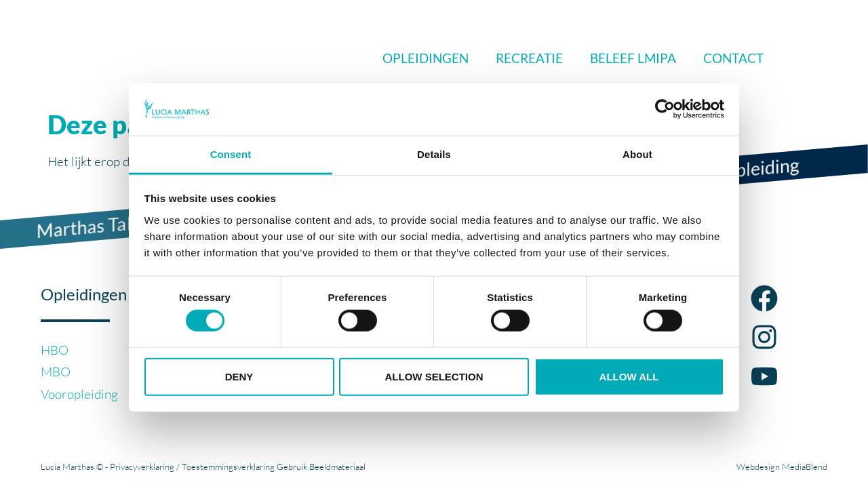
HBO (55, 350)
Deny (239, 376)
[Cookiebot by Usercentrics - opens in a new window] (665, 109)
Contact (733, 58)
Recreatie (529, 58)
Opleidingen (426, 58)
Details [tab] (434, 154)
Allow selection (434, 376)
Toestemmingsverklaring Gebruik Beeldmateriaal (274, 467)
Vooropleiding (79, 394)
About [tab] (637, 154)
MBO (56, 372)
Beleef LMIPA (633, 58)
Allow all (629, 376)
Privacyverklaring (142, 467)
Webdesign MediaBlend (782, 467)
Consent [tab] (231, 154)
